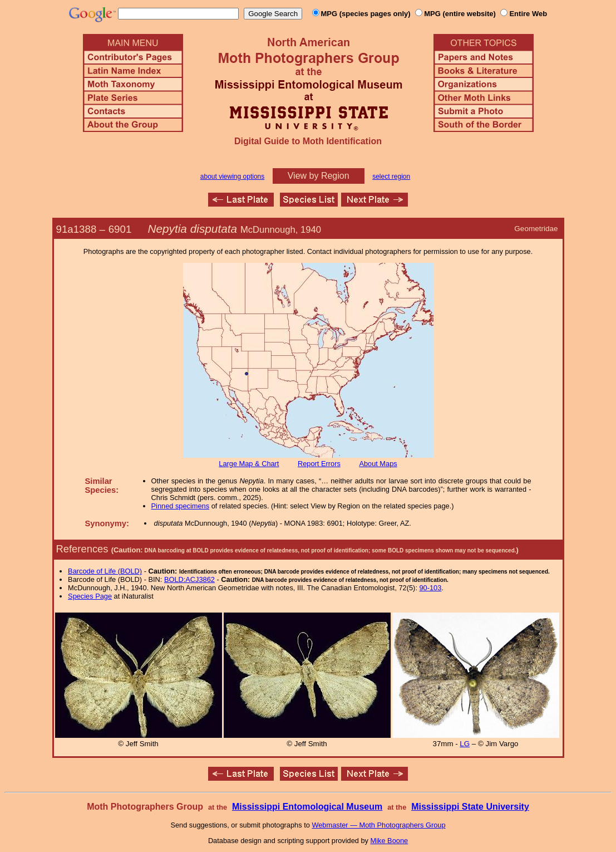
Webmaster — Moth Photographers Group (378, 825)
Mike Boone (390, 841)
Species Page (90, 596)
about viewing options (232, 177)
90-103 (431, 588)
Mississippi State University (470, 807)
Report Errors (319, 464)
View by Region (319, 176)
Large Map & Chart (249, 464)
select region (391, 177)
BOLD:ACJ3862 (189, 579)
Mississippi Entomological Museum (307, 807)
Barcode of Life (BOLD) (105, 571)
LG (465, 744)
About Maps (378, 464)
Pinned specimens (181, 506)
